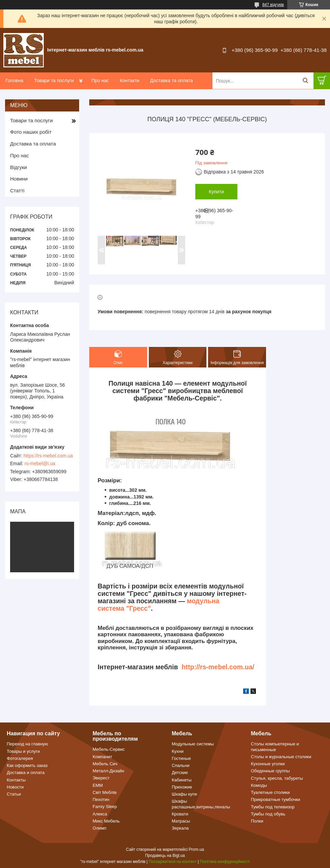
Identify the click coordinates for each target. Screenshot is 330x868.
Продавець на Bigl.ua (165, 856)
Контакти (129, 81)
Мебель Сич (105, 764)
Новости (15, 787)
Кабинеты (182, 780)
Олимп (100, 828)
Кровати (180, 814)
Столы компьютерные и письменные (275, 747)
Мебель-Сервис (109, 749)
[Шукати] (305, 81)
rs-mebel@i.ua (40, 463)
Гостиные (181, 758)
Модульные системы (193, 744)
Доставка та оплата (172, 81)
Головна (14, 81)
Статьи (14, 794)
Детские (180, 773)
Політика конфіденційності (225, 862)
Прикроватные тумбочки (275, 799)
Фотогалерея (20, 758)
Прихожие (182, 787)
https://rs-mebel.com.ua (48, 456)
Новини (19, 179)
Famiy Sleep (105, 807)
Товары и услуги (23, 751)
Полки (257, 821)
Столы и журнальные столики (281, 757)
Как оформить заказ (27, 765)
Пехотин (101, 799)
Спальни (180, 765)
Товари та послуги (54, 81)
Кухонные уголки (268, 764)
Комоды (259, 785)
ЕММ (98, 785)
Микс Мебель (106, 821)
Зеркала (180, 828)
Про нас (100, 81)
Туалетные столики (270, 792)
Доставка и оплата (26, 773)
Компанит (102, 757)
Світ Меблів (105, 792)
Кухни (178, 751)
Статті (17, 190)
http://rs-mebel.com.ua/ (218, 667)
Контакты (16, 780)
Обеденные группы (270, 771)
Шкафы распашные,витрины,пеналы (201, 804)
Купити (216, 192)
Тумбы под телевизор (273, 807)
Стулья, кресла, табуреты (277, 778)
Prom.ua (196, 849)
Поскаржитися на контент (173, 862)
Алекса (100, 814)
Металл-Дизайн (108, 771)
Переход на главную (27, 744)
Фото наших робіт (31, 132)
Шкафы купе (184, 794)
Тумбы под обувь (268, 814)
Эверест (101, 778)
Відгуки (19, 167)
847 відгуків (273, 5)
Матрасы (181, 821)
